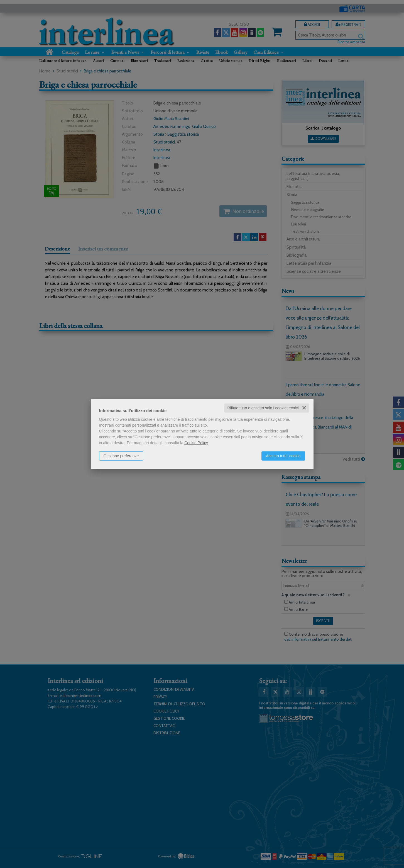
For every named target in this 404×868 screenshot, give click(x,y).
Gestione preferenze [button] (121, 456)
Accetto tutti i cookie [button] (283, 456)
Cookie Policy (196, 443)
